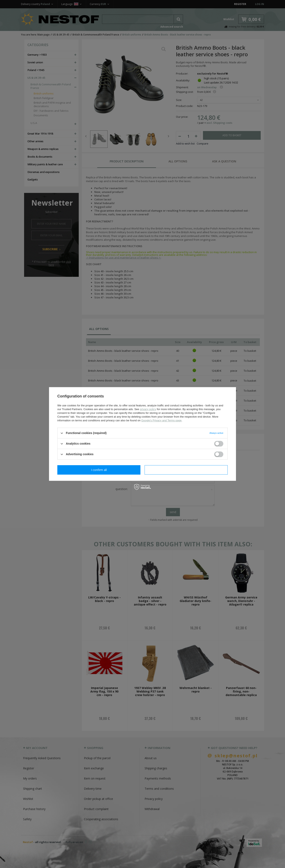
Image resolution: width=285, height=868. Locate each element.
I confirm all (186, 470)
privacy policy (148, 409)
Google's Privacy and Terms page (161, 420)
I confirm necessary (99, 470)
